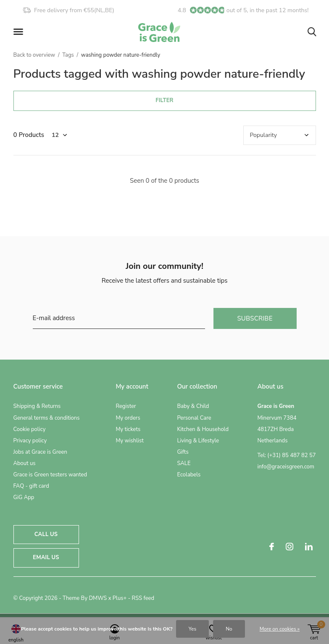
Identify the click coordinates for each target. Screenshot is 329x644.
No (229, 629)
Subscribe (255, 318)
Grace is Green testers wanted (50, 475)
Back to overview (34, 55)
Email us (46, 557)
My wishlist (129, 441)
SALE (184, 463)
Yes (192, 629)
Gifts (183, 452)
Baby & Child (193, 406)
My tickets (128, 429)
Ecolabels (189, 475)
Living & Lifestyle (198, 441)
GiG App (24, 497)
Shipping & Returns (37, 406)
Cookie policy (30, 429)
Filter (164, 100)
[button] (20, 32)
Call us (46, 534)
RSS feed (143, 598)
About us (25, 463)
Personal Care (194, 418)
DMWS (98, 598)
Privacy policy (30, 441)
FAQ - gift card (31, 486)
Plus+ (120, 598)
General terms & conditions (47, 418)
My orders (128, 418)
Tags (68, 55)
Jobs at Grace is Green (40, 452)
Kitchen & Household (203, 429)
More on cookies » (280, 629)
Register (126, 406)
